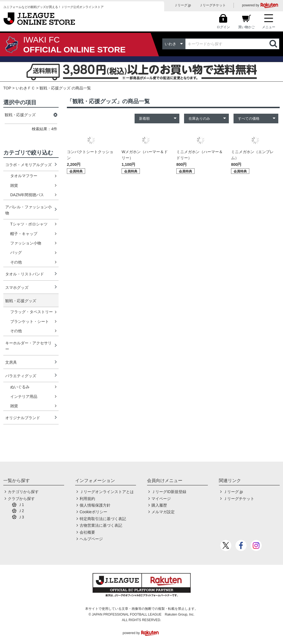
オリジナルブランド (23, 418)
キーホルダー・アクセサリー (28, 346)
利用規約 (87, 499)
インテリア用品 (24, 396)
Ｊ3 (21, 517)
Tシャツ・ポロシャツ (29, 224)
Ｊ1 (21, 505)
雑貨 (14, 185)
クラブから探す (21, 499)
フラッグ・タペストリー (32, 312)
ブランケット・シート (30, 321)
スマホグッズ (17, 288)
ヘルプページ (91, 539)
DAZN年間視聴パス (27, 195)
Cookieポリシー (93, 512)
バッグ (16, 252)
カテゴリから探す (23, 492)
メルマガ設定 (163, 512)
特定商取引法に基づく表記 (103, 519)
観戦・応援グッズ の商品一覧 (65, 88)
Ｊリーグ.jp (183, 5)
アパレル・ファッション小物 (28, 210)
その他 (16, 262)
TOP (7, 88)
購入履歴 (159, 505)
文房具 (11, 362)
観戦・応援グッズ (21, 301)
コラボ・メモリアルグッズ (28, 165)
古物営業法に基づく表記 (101, 525)
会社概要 (87, 532)
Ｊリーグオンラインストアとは (107, 492)
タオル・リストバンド (25, 274)
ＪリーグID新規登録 (169, 492)
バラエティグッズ (21, 376)
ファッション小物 (26, 243)
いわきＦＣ (25, 88)
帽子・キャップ (24, 234)
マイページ (161, 499)
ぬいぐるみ (20, 387)
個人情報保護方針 (95, 505)
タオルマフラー (24, 176)
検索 (274, 44)
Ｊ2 (21, 511)
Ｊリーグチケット (213, 5)
